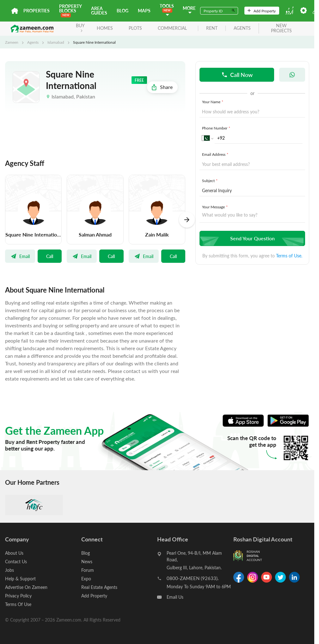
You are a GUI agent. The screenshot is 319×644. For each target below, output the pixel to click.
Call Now (237, 75)
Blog (123, 11)
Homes (105, 28)
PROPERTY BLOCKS (70, 10)
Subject (210, 180)
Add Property (262, 11)
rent (212, 28)
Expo (86, 579)
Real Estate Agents (99, 587)
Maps (144, 11)
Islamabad (56, 42)
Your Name (213, 102)
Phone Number (217, 128)
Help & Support (20, 579)
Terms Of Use (18, 604)
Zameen (12, 42)
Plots (135, 28)
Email (20, 256)
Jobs (9, 570)
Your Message (215, 207)
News (87, 562)
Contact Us (16, 562)
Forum (88, 570)
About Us (14, 553)
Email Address (216, 154)
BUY (80, 27)
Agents (33, 42)
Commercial (172, 28)
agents (242, 28)
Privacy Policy (18, 596)
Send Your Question (252, 238)
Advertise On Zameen (26, 587)
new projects (281, 28)
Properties (37, 11)
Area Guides (99, 11)
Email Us (175, 597)
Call (50, 256)
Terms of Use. (289, 256)
